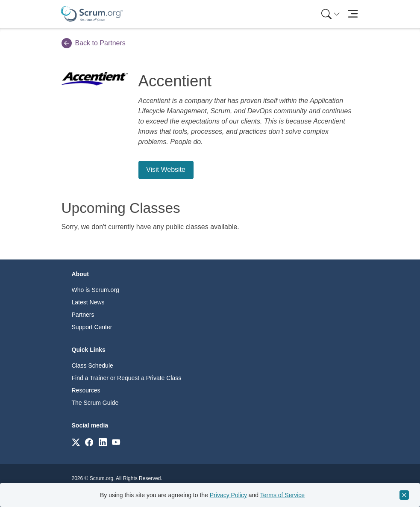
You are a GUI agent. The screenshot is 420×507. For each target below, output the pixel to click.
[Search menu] (331, 14)
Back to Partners (94, 43)
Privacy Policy (228, 495)
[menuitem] (330, 14)
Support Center (92, 327)
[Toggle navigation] (353, 14)
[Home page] (92, 14)
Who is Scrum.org (95, 290)
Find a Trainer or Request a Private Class (127, 378)
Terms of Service (282, 495)
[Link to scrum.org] (76, 442)
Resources (86, 390)
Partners (83, 315)
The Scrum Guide (95, 403)
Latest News (88, 302)
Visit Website (166, 169)
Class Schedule (93, 366)
